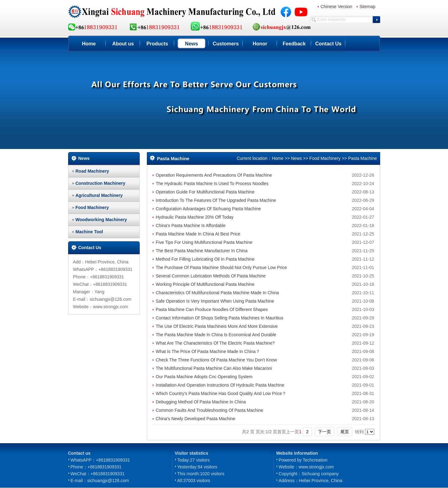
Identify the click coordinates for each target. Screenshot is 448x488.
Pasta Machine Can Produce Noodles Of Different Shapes (212, 309)
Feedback (294, 44)
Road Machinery (92, 171)
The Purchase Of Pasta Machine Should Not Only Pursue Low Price (222, 267)
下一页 (324, 432)
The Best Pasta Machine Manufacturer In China (202, 251)
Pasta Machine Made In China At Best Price (198, 234)
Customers (226, 44)
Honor (260, 44)
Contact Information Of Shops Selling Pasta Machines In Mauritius (220, 318)
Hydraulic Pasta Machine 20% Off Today (195, 217)
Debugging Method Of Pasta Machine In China (201, 402)
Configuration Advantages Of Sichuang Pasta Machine (208, 209)
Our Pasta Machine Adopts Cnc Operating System (204, 377)
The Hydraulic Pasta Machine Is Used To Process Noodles (212, 184)
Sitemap (367, 7)
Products (157, 44)
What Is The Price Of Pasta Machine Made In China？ (208, 351)
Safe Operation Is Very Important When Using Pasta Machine (215, 301)
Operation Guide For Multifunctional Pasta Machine (205, 192)
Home (89, 44)
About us (123, 44)
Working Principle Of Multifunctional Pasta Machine (205, 284)
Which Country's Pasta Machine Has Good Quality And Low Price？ (221, 393)
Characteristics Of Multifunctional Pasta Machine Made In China (217, 293)
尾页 (345, 432)
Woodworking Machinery (101, 220)
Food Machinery (92, 207)
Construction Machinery (100, 183)
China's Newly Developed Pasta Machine (196, 419)
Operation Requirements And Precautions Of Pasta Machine (214, 175)
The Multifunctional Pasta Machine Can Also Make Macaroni (214, 368)
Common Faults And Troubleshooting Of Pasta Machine (210, 410)
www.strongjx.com (316, 467)
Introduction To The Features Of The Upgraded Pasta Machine (216, 200)
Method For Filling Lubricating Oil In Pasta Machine (205, 259)
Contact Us (328, 44)
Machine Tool (89, 232)
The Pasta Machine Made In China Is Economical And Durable (216, 335)
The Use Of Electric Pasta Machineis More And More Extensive (217, 326)
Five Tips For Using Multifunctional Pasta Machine (204, 242)
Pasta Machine (363, 158)
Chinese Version (336, 7)
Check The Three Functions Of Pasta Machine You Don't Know (217, 360)
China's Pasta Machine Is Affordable (191, 225)
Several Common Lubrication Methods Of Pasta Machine (211, 276)
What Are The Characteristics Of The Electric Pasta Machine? (215, 343)
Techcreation (315, 460)
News (192, 44)
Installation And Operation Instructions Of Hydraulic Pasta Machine (220, 385)
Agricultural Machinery (99, 195)
